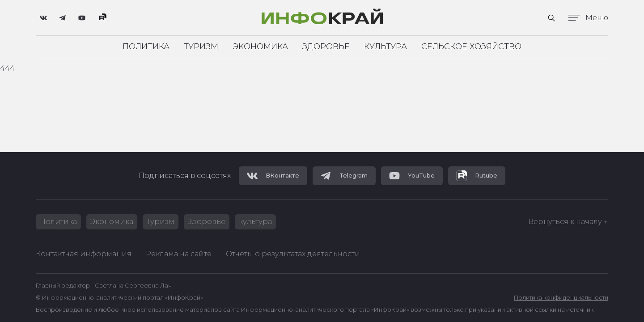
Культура (386, 47)
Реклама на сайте (179, 254)
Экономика (260, 47)
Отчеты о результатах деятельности (293, 254)
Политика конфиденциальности (561, 298)
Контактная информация (84, 254)
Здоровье (326, 47)
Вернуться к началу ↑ (568, 222)
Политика (146, 47)
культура (255, 222)
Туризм (201, 47)
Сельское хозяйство (471, 47)
